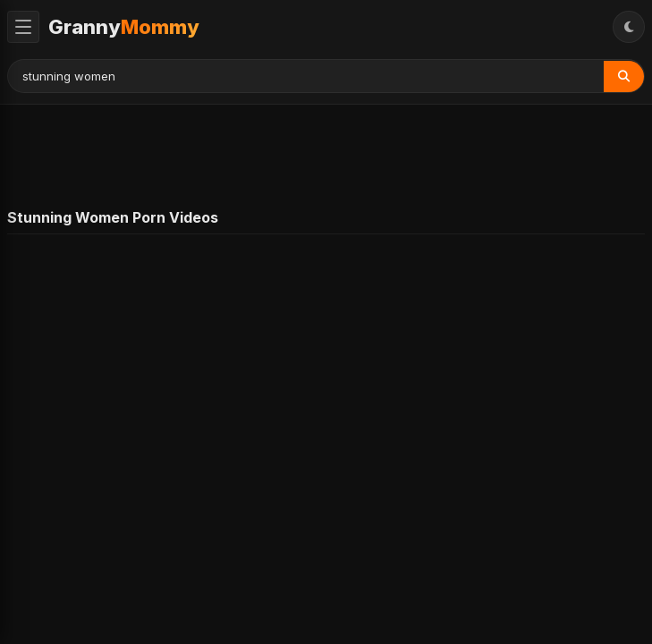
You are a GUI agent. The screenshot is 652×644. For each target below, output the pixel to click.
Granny (124, 27)
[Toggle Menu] (23, 27)
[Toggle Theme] (629, 27)
